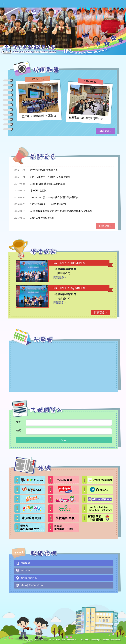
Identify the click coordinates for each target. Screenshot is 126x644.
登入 (64, 440)
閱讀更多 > (105, 131)
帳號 (18, 422)
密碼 (18, 431)
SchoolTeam (115, 640)
